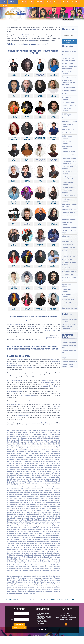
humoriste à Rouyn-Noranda (51, 522)
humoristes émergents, (53, 586)
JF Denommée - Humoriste (69, 158)
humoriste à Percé (30, 510)
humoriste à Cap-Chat (36, 444)
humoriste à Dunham (43, 463)
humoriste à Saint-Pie (41, 551)
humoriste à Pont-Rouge (25, 514)
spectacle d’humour (16, 325)
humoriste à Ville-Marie (31, 569)
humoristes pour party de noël (17, 590)
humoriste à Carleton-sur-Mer (33, 446)
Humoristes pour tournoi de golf (26, 584)
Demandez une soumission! (69, 41)
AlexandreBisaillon (53, 160)
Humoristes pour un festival (69, 361)
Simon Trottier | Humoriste (69, 278)
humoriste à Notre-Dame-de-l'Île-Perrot (28, 506)
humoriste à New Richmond (30, 504)
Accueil (4, 2)
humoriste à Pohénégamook (42, 512)
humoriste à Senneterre (52, 557)
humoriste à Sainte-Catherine (18, 534)
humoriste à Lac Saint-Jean (26, 479)
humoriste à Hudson (53, 471)
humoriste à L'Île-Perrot (15, 475)
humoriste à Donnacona (45, 461)
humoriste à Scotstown (36, 557)
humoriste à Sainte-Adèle (30, 524)
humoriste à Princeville (38, 516)
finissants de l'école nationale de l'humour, (33, 588)
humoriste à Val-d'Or (53, 565)
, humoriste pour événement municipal (47, 592)
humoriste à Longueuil (14, 489)
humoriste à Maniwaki (52, 491)
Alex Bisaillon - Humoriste (69, 52)
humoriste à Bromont (30, 442)
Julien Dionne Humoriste (69, 196)
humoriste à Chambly (14, 448)
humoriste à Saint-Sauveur (38, 553)
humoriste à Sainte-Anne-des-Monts (26, 528)
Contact (4, 5)
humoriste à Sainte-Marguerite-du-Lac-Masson (30, 547)
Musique (57, 2)
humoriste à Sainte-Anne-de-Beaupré (26, 526)
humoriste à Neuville (14, 504)
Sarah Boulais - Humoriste (69, 271)
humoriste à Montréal (33, 500)
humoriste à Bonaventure (35, 440)
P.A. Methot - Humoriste (68, 248)
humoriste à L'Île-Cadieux (34, 473)
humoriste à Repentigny (29, 518)
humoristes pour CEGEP (15, 586)
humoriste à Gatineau (28, 469)
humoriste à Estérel (38, 465)
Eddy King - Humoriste (68, 130)
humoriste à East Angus (23, 465)
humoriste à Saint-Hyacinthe (24, 539)
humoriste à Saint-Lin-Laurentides (28, 545)
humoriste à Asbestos (15, 432)
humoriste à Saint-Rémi (21, 553)
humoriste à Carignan (14, 446)
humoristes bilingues (53, 588)
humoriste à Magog (21, 491)
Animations (39, 2)
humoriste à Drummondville (25, 463)
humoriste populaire (30, 423)
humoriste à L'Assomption (28, 481)
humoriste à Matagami (46, 493)
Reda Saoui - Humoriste (68, 256)
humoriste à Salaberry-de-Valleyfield (40, 555)
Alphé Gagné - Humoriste (69, 77)
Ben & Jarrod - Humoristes (69, 87)
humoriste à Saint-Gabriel (39, 538)
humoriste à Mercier (22, 495)
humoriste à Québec (14, 518)
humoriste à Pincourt (44, 510)
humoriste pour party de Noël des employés (21, 594)
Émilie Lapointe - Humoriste (69, 308)
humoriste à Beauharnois (51, 434)
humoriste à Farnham (53, 465)
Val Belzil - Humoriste (68, 300)
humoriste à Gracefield (44, 469)
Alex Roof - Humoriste (68, 55)
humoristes (34, 29)
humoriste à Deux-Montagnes (17, 460)
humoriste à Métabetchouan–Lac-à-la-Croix (45, 495)
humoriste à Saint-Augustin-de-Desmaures (27, 530)
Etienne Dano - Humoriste (69, 133)
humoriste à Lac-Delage (22, 477)
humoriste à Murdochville (51, 502)
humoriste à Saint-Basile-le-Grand (19, 532)
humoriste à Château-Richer (43, 450)
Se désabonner (19, 627)
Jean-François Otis (40, 160)
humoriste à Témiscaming (41, 561)
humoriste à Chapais (44, 448)
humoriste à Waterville (22, 571)
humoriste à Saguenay (14, 524)
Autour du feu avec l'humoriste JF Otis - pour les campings (69, 82)
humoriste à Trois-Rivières (22, 565)
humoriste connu (47, 590)
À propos (65, 2)
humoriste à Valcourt (15, 567)
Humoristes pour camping (69, 342)
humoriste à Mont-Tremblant (50, 499)
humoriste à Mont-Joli (46, 497)
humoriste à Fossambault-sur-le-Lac (48, 467)
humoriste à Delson (37, 458)
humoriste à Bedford (45, 436)
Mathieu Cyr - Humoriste (69, 213)
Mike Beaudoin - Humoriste (69, 228)
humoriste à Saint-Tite (20, 555)
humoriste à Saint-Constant (39, 536)
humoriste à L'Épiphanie (44, 481)
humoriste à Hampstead (39, 471)
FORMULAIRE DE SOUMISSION (43, 629)
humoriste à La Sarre (53, 483)
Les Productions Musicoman (66, 618)
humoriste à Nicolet (45, 504)
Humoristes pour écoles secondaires (19, 576)
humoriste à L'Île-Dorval (51, 473)
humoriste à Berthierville (21, 438)
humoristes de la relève (18, 349)
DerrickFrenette (27, 224)
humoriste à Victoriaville (15, 569)
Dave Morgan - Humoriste (69, 106)
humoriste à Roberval (19, 522)
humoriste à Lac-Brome (15, 442)
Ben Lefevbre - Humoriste (69, 91)
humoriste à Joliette (29, 475)
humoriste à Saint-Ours (44, 549)
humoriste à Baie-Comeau (31, 432)
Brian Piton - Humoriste (68, 94)
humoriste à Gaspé (14, 469)
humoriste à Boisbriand (19, 440)
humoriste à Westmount (38, 571)
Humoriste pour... (43, 600)
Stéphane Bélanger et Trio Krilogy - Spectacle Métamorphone (69, 327)
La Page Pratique (66, 616)
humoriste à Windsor (53, 571)
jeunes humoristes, (13, 588)
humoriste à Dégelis (23, 458)
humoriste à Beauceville (34, 434)
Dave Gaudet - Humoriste (69, 102)
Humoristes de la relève (31, 580)
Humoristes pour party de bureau (27, 582)
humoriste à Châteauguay (25, 450)
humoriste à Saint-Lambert (43, 543)
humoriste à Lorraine (29, 489)
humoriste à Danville (44, 456)
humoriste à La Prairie (39, 483)
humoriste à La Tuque (14, 485)
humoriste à (39, 430)
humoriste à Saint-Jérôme (15, 541)
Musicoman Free (66, 620)
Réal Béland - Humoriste (69, 259)
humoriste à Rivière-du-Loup (37, 520)
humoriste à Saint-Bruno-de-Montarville (46, 532)
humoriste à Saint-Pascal (25, 551)
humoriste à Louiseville (44, 489)
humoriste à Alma (29, 430)
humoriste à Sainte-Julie (26, 543)
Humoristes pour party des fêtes (42, 576)
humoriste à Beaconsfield (16, 434)
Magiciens (23, 2)
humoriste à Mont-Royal (35, 502)
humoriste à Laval (27, 485)
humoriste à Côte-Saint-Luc (44, 454)
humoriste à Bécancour (29, 436)
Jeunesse (48, 2)
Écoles (31, 2)
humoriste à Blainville (37, 438)
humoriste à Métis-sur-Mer (16, 497)
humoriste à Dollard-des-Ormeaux (26, 461)
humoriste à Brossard (45, 442)
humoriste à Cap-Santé (52, 444)
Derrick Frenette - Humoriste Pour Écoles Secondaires (68, 116)
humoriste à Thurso (41, 563)
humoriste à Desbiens (52, 458)
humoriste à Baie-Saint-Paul (50, 432)
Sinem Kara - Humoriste (68, 281)
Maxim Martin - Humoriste (69, 219)
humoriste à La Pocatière (23, 483)
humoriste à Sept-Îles (14, 559)
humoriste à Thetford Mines (24, 563)
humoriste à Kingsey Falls (45, 475)
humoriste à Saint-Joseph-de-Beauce (36, 541)
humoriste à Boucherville (52, 440)
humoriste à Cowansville (28, 456)
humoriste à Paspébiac (15, 510)
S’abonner (19, 624)
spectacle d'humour (53, 584)
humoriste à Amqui (54, 430)
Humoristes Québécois (15, 580)
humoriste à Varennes (31, 567)
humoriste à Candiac (20, 444)
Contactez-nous (66, 613)
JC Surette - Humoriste (68, 155)
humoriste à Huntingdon (16, 473)
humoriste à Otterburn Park (50, 508)
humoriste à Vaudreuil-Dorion (50, 567)
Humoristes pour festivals (51, 578)
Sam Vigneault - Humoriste (69, 268)
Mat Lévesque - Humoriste (69, 209)
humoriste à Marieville (14, 493)
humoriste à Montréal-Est (51, 500)
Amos (45, 430)
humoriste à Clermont (25, 452)
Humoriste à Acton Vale (15, 430)
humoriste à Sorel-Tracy (45, 559)
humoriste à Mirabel (32, 497)
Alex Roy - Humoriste (68, 63)
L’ (8, 391)
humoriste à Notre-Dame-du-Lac (27, 508)
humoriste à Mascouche (30, 493)
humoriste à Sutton (24, 561)
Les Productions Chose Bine (20, 347)
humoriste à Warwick (46, 569)
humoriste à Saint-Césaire (21, 536)
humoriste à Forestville (29, 467)
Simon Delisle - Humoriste (69, 274)
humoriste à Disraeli (36, 460)
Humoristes (13, 2)
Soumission (75, 2)
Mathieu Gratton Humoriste (69, 216)
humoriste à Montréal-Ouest (17, 502)
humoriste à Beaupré (14, 436)
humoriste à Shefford (20, 557)
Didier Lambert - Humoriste (69, 121)
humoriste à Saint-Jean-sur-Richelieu (47, 539)
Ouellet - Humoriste (67, 245)
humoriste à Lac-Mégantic (40, 477)
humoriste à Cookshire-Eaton (25, 454)
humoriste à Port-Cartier (43, 514)
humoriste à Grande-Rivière (21, 471)
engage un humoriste (34, 590)
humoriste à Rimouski (21, 520)
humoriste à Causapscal (52, 446)
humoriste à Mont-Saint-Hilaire (29, 499)
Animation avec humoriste (31, 578)
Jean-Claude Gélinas (40, 75)
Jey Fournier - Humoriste (69, 187)
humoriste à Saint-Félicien (22, 538)
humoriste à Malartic (36, 491)
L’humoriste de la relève (15, 365)
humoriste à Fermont (14, 467)
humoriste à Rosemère (34, 522)
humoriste (25, 37)
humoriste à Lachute (44, 479)
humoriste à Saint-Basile (51, 530)
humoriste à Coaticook (42, 452)
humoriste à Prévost (53, 516)
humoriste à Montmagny (16, 500)
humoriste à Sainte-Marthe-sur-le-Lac (24, 549)
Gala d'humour (42, 584)
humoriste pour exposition (26, 592)
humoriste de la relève (17, 360)
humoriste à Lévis (36, 487)
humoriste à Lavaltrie (41, 485)
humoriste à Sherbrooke (29, 559)
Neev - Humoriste (67, 241)
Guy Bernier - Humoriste (68, 152)
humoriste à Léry (23, 487)
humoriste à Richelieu (44, 518)
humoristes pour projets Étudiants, (34, 586)
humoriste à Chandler (29, 448)
